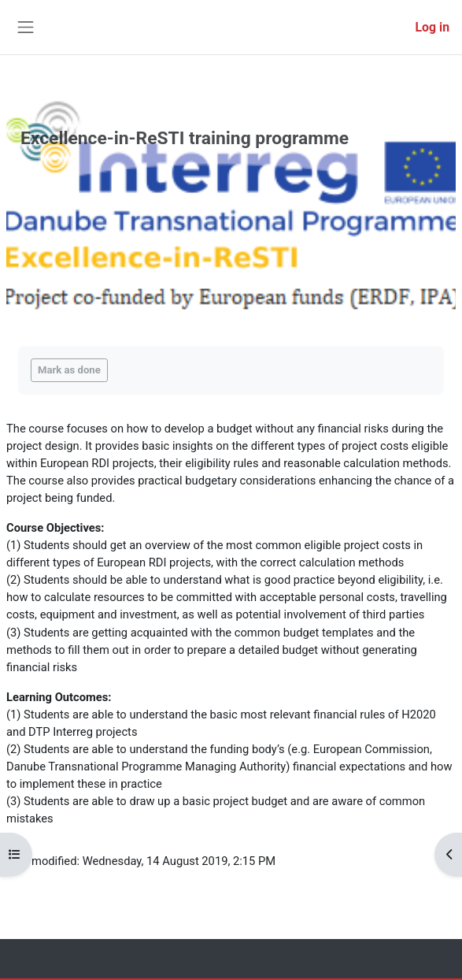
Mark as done (69, 370)
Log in (432, 27)
